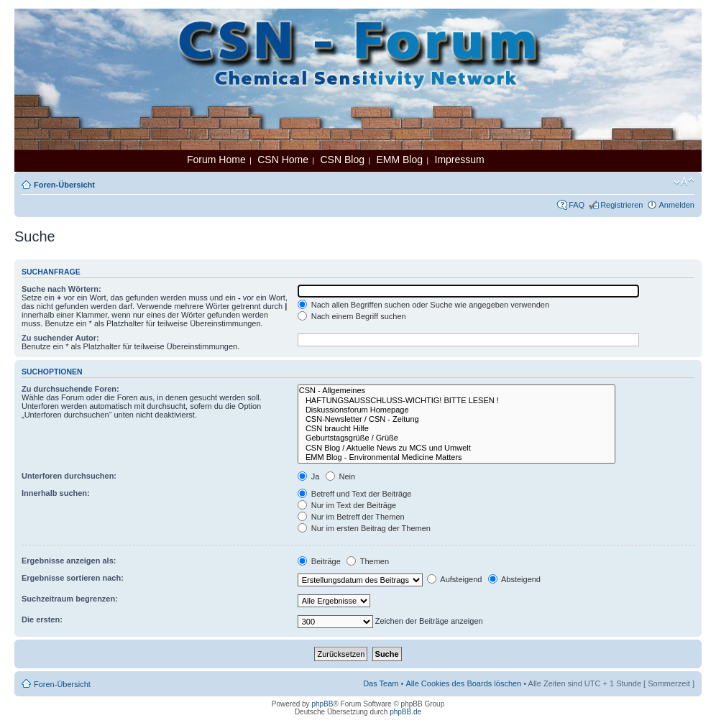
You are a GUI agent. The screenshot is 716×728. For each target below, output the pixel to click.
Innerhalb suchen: (56, 493)
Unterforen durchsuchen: (69, 476)
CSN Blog (342, 160)
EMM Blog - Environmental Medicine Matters (456, 457)
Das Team (381, 683)
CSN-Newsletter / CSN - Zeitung (456, 419)
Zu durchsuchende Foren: (70, 389)
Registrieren (621, 205)
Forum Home (216, 160)
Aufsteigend (455, 579)
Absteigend (515, 579)
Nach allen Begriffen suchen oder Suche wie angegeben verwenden (423, 305)
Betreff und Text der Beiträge (355, 494)
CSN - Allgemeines (456, 391)
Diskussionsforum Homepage (456, 410)
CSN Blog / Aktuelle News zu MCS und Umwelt (456, 448)
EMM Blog (399, 160)
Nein (341, 476)
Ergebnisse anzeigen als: (69, 561)
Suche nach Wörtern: (61, 289)
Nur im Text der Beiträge (347, 505)
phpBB (322, 704)
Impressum (460, 160)
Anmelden (676, 205)
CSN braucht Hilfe (456, 429)
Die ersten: (42, 619)
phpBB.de (405, 712)
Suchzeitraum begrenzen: (70, 599)
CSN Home (283, 160)
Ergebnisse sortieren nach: (73, 578)
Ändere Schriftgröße (684, 182)
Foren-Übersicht (64, 185)
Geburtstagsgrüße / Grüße (456, 438)
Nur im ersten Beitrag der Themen (364, 528)
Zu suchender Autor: (60, 338)
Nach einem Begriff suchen (352, 316)
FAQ (577, 205)
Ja (309, 476)
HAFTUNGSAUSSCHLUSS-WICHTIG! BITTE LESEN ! (456, 401)
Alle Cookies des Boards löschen (463, 683)
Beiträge (319, 561)
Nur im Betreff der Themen (351, 517)
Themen (368, 561)
